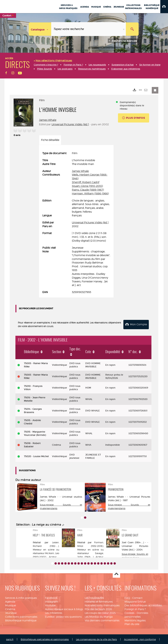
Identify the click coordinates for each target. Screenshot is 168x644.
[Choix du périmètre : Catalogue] (40, 29)
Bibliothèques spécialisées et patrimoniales (45, 639)
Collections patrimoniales (21, 616)
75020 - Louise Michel (36, 456)
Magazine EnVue (135, 601)
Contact (137, 597)
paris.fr (10, 639)
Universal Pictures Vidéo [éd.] (70, 124)
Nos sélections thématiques (102, 605)
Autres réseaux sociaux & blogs (64, 609)
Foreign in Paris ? (135, 609)
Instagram (52, 601)
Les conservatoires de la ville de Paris (96, 639)
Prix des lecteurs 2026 (98, 609)
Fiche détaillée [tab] (50, 140)
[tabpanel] (76, 223)
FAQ (127, 597)
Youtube (50, 605)
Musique (10, 605)
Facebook (51, 597)
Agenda (10, 601)
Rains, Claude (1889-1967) (88, 190)
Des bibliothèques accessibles (143, 605)
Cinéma (10, 609)
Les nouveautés (94, 597)
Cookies (129, 612)
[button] (164, 7)
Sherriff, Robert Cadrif (86, 182)
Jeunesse (11, 612)
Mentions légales (135, 620)
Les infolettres (54, 612)
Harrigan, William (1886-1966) (90, 194)
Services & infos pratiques (21, 597)
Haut (116, 574)
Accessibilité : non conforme (140, 639)
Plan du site (132, 624)
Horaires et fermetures (99, 601)
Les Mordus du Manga (99, 616)
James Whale (48, 120)
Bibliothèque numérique (21, 620)
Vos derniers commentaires (102, 620)
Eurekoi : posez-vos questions (63, 616)
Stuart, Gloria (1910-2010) (87, 186)
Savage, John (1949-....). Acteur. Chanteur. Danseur (90, 556)
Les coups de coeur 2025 (100, 612)
